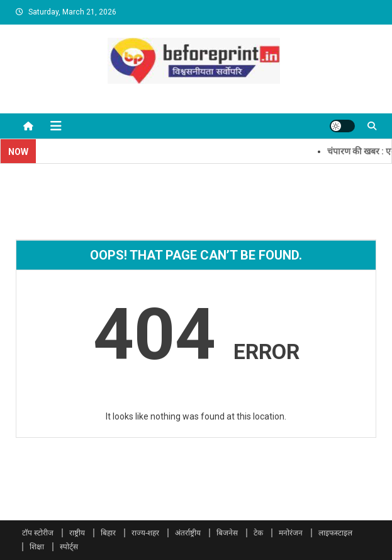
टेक (258, 533)
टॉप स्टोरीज (38, 533)
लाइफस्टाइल (335, 533)
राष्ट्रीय (77, 533)
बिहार (108, 533)
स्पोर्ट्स (69, 547)
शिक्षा (37, 547)
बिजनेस (227, 533)
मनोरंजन (291, 533)
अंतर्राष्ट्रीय (188, 533)
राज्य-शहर (145, 533)
